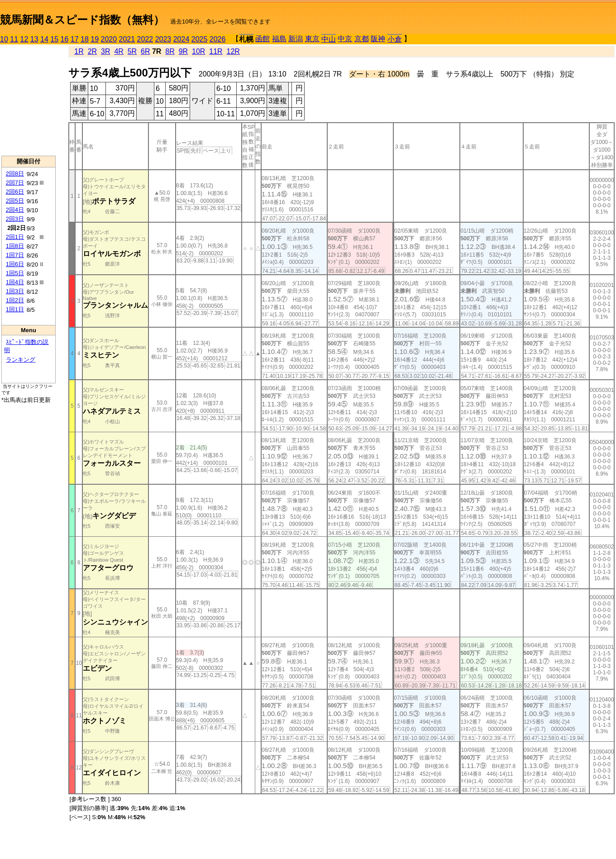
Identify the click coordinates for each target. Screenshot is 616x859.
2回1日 (15, 237)
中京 (345, 39)
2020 (109, 39)
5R (132, 51)
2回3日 (15, 219)
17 (75, 39)
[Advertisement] (29, 100)
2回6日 (15, 192)
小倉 (395, 39)
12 (24, 39)
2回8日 (15, 174)
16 (65, 39)
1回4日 (15, 282)
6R (145, 51)
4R (119, 51)
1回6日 (15, 264)
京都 (362, 39)
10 (4, 39)
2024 (181, 39)
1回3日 (15, 291)
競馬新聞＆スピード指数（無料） (82, 20)
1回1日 (15, 309)
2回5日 (15, 201)
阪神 (378, 39)
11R (216, 51)
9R (183, 51)
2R (92, 51)
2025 (200, 39)
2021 (127, 39)
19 (95, 39)
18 (85, 39)
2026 (218, 39)
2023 (163, 39)
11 (14, 39)
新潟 (296, 39)
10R (198, 51)
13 (34, 39)
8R (170, 51)
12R (233, 51)
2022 (145, 39)
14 (44, 39)
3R (105, 51)
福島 (279, 39)
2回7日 (15, 183)
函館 (263, 39)
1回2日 (15, 300)
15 (54, 39)
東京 (312, 39)
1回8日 (15, 246)
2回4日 (15, 210)
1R (79, 51)
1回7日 (15, 255)
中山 (329, 39)
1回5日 (15, 273)
